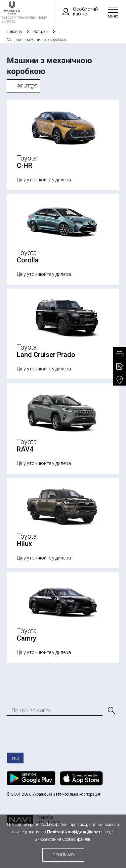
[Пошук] (111, 711)
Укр (15, 758)
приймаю (63, 855)
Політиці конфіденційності (74, 832)
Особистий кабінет (77, 11)
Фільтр (24, 86)
